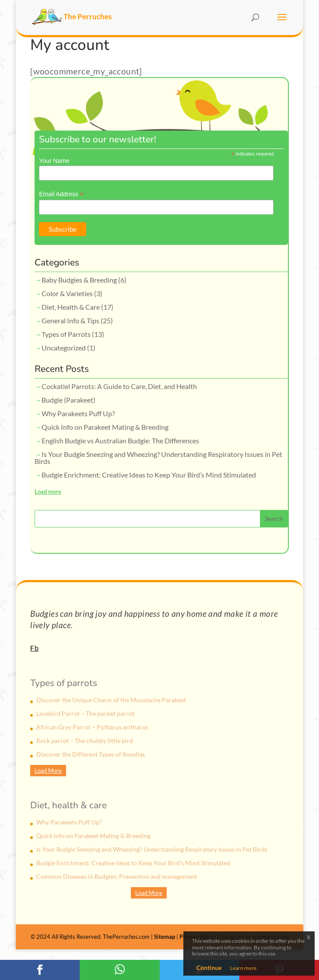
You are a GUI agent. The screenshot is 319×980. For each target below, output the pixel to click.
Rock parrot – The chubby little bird (85, 741)
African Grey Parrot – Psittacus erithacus (92, 727)
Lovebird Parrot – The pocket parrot (85, 713)
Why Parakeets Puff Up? (78, 413)
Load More (48, 771)
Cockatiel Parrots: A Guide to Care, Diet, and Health (119, 386)
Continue (209, 968)
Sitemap (165, 937)
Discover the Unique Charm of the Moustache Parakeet (111, 700)
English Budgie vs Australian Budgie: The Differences (120, 440)
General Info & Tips (70, 320)
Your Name (54, 161)
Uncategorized (64, 348)
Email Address (61, 194)
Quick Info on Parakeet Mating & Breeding (105, 427)
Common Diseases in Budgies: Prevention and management (117, 876)
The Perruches (72, 16)
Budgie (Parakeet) (68, 400)
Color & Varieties (67, 293)
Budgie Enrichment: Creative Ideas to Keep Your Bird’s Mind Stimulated (149, 475)
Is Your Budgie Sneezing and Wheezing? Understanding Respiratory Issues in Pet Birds (158, 458)
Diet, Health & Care (71, 307)
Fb (34, 648)
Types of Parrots (66, 334)
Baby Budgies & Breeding (79, 280)
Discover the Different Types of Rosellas (91, 754)
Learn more (243, 968)
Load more (48, 492)
